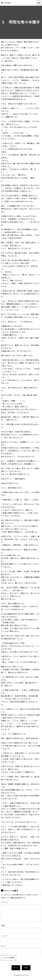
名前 (4, 926)
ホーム (16, 968)
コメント (4, 902)
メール (4, 936)
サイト (4, 946)
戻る (26, 968)
